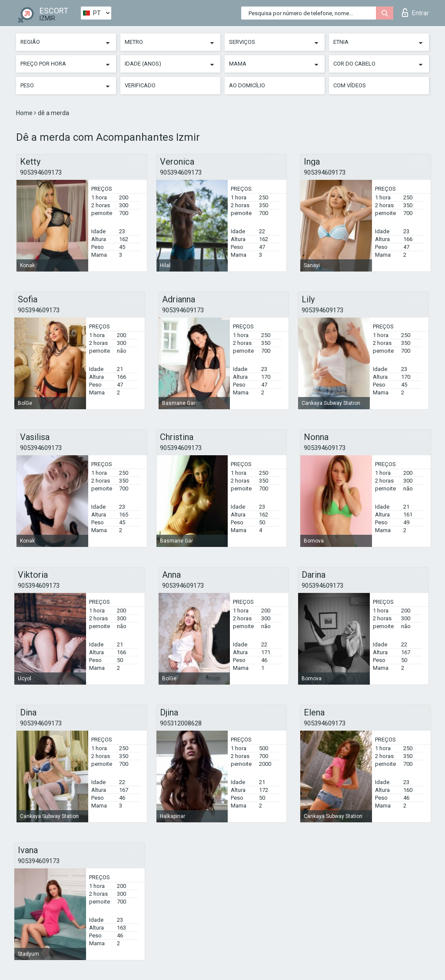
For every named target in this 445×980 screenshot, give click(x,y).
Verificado (140, 85)
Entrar (415, 13)
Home (25, 113)
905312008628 (181, 723)
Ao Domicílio (247, 85)
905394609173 (41, 172)
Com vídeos (350, 85)
